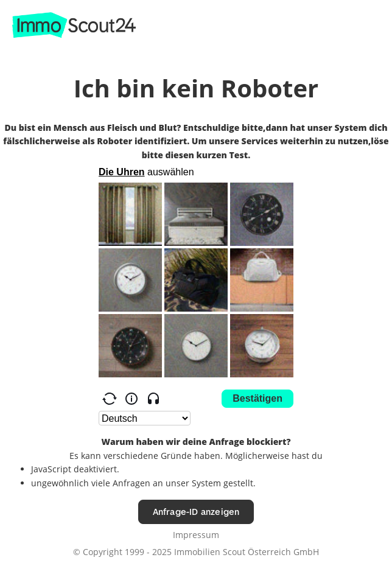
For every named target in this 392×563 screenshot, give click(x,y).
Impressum (196, 535)
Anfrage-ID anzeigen (196, 512)
